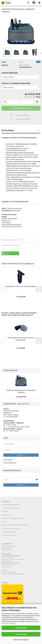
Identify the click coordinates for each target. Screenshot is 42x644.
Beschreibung (8, 130)
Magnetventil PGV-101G (12, 240)
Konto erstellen (8, 460)
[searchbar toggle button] (28, 3)
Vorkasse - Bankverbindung (11, 508)
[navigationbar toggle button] (39, 3)
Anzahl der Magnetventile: (10, 73)
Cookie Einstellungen (9, 535)
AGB (5, 522)
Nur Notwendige (21, 634)
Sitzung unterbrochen (10, 532)
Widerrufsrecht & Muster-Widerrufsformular (16, 525)
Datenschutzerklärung (8, 623)
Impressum (7, 515)
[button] (5, 102)
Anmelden (21, 455)
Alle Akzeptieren (21, 628)
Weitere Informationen (21, 640)
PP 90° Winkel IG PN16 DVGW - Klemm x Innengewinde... (21, 339)
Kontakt (6, 512)
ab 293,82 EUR (21, 397)
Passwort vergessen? (10, 463)
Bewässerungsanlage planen (12, 505)
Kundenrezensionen (10, 245)
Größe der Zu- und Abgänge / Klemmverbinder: (16, 83)
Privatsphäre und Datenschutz (12, 529)
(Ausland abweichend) (25, 67)
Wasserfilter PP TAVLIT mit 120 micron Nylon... (21, 286)
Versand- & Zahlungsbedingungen (13, 518)
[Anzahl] (21, 102)
